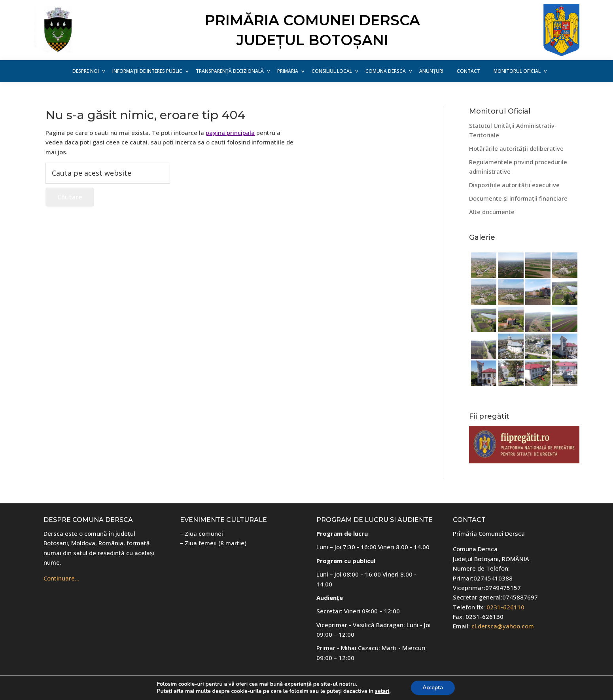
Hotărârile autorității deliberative (516, 148)
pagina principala (230, 133)
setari (382, 691)
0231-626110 (505, 607)
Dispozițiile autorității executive (514, 185)
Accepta (433, 688)
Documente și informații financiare (518, 198)
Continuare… (61, 578)
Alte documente (492, 212)
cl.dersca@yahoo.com (503, 626)
